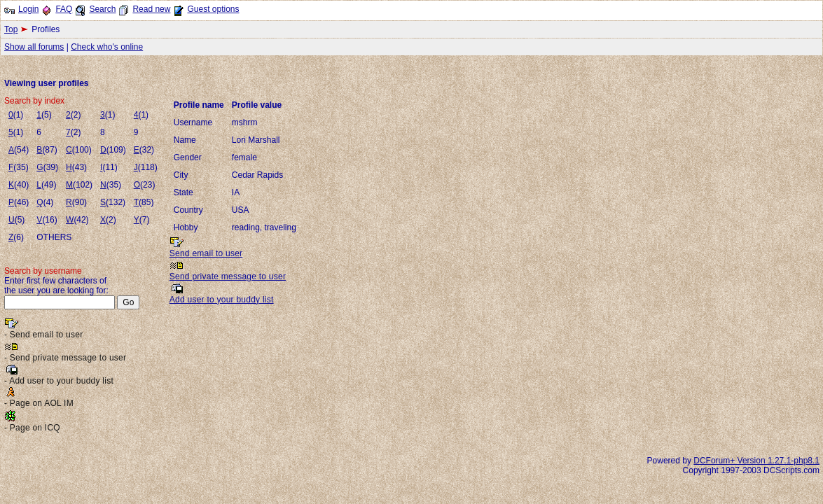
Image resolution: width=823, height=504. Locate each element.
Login (28, 9)
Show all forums (34, 47)
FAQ (64, 9)
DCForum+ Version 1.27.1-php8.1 (756, 461)
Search (102, 9)
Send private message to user (228, 276)
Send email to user (206, 253)
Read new (151, 9)
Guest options (213, 9)
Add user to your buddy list (222, 300)
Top (11, 29)
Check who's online (107, 47)
